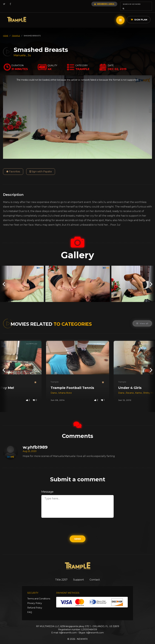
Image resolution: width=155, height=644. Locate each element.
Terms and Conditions (39, 594)
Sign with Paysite (41, 167)
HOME (6, 31)
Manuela (20, 51)
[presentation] (4, 280)
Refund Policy (35, 603)
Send (78, 535)
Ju (29, 51)
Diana (54, 389)
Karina (139, 389)
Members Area (96, 4)
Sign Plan (139, 15)
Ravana (130, 389)
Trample (55, 378)
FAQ (30, 608)
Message (47, 487)
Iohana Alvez (65, 389)
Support (79, 575)
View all (142, 319)
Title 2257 (61, 575)
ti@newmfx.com (68, 628)
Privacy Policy (35, 599)
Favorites (13, 167)
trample (16, 31)
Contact (95, 575)
